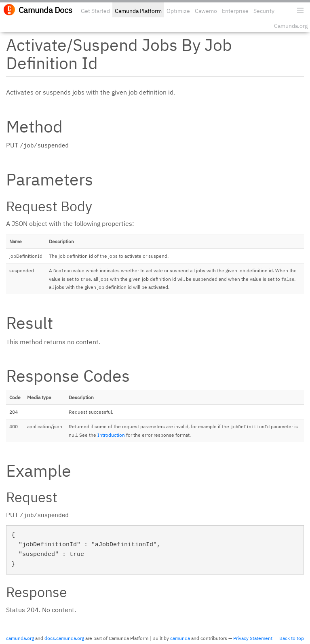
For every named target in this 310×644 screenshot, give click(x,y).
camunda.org (20, 638)
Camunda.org (291, 26)
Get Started (95, 11)
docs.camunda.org (64, 638)
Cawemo (206, 11)
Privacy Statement (253, 638)
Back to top (292, 638)
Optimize (178, 11)
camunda (180, 638)
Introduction (111, 435)
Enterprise (235, 11)
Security (264, 11)
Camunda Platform (138, 11)
